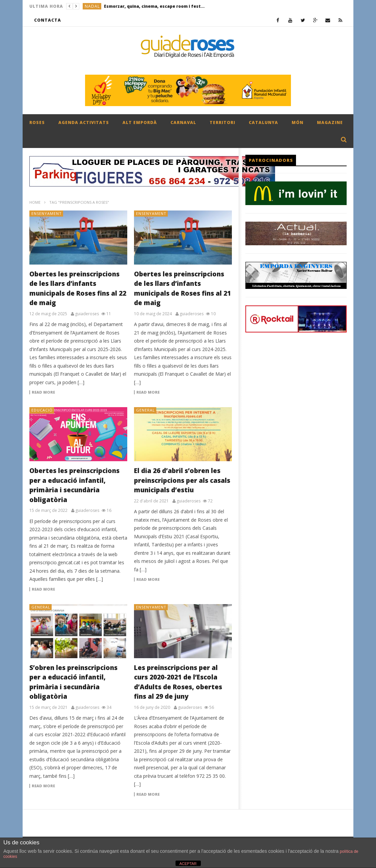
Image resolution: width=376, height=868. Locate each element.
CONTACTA (48, 20)
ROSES (37, 122)
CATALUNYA (263, 122)
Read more (43, 392)
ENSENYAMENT (47, 213)
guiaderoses (87, 314)
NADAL (92, 6)
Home (35, 202)
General (145, 410)
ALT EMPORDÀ (140, 122)
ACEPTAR (188, 864)
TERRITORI (222, 122)
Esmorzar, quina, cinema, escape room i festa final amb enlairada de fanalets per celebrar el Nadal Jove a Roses (155, 6)
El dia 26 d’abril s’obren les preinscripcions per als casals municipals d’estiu (182, 480)
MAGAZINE (330, 122)
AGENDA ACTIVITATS (84, 122)
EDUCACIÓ (42, 410)
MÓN (298, 122)
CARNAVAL (183, 122)
